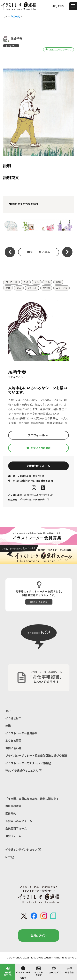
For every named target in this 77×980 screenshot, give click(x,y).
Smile (12, 225)
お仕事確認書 (13, 806)
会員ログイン (39, 935)
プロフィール (38, 435)
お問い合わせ (13, 748)
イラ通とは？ (13, 718)
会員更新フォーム (16, 828)
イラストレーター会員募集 (21, 733)
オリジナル (11, 46)
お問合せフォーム (39, 466)
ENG (61, 6)
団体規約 (11, 813)
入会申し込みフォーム (19, 821)
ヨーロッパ (11, 282)
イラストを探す (39, 971)
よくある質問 (13, 741)
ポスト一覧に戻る (39, 252)
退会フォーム (13, 836)
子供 (47, 282)
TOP (8, 711)
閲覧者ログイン (8, 971)
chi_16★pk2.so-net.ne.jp (26, 476)
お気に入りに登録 (38, 448)
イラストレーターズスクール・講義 (28, 763)
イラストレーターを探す (23, 972)
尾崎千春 (16, 39)
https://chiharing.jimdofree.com (31, 481)
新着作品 (69, 970)
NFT (10, 857)
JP (54, 6)
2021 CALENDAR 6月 (29, 225)
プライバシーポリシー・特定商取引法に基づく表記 (36, 756)
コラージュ (62, 288)
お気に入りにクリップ (58, 50)
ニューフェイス (54, 970)
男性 (8, 288)
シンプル (32, 288)
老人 (19, 288)
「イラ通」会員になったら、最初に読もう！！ (33, 799)
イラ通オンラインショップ (23, 849)
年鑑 (8, 726)
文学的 (46, 288)
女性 (37, 282)
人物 (26, 282)
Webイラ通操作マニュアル (23, 770)
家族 (58, 282)
